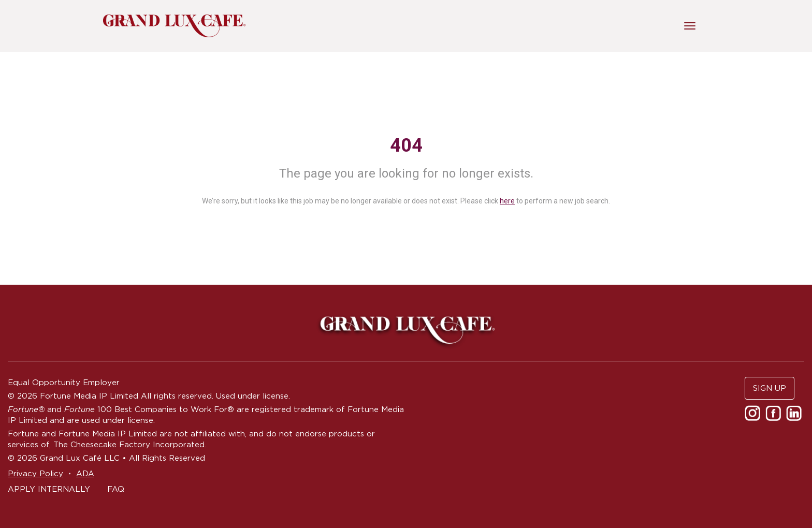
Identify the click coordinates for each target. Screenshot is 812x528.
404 (406, 145)
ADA (85, 473)
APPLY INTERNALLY (49, 489)
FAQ (116, 489)
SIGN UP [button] (770, 388)
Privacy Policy (35, 473)
